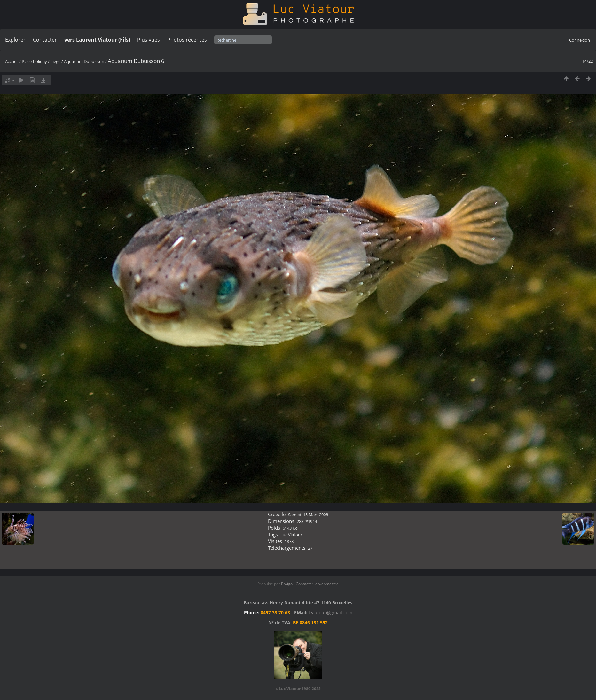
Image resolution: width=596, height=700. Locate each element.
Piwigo (287, 584)
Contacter (45, 40)
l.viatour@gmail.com (330, 613)
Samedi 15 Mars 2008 (308, 515)
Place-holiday (34, 61)
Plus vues (149, 40)
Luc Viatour (291, 535)
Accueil (12, 61)
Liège (55, 61)
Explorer (15, 40)
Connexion (580, 40)
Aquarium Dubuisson (84, 61)
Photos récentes (187, 40)
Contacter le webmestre (317, 584)
